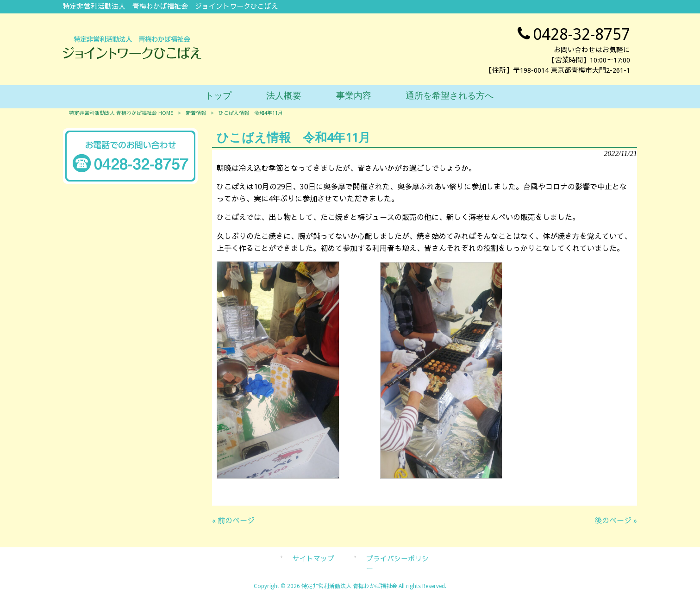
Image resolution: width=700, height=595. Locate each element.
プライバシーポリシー (397, 564)
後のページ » (616, 521)
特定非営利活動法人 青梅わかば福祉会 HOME (121, 113)
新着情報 (196, 113)
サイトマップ (313, 559)
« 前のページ (233, 521)
